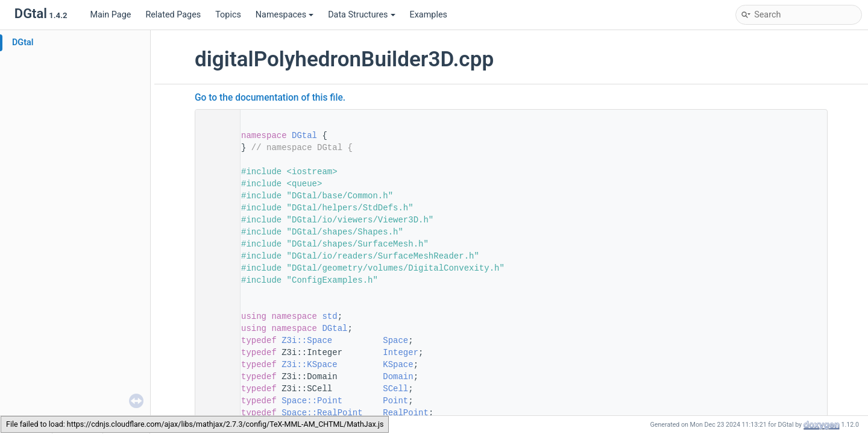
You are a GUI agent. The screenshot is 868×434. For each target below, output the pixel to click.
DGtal (23, 42)
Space (395, 341)
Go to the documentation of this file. (270, 98)
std (329, 316)
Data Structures (361, 15)
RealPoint (406, 413)
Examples (429, 15)
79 (214, 389)
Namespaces (285, 15)
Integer (401, 353)
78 (214, 377)
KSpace (398, 365)
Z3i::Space (307, 341)
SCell (395, 389)
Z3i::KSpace (309, 365)
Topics (228, 15)
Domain (398, 377)
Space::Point (312, 401)
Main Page (110, 15)
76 (214, 353)
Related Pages (173, 15)
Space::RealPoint (322, 413)
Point (395, 401)
